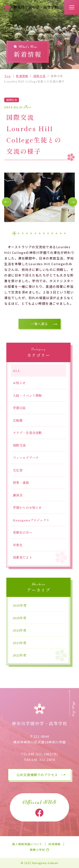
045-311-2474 (43, 760)
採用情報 (54, 844)
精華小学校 (37, 850)
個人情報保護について (27, 844)
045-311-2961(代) (43, 754)
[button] (6, 202)
